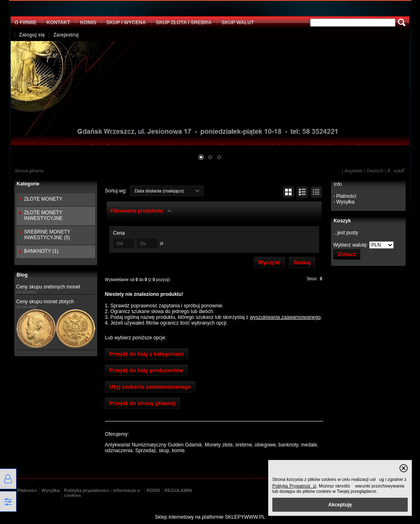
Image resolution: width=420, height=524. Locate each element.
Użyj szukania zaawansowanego (150, 387)
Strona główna (29, 171)
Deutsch (375, 171)
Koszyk (342, 221)
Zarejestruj (66, 35)
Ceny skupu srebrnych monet (48, 287)
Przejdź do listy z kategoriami (147, 354)
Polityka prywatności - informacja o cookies (102, 493)
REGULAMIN (178, 490)
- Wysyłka (344, 202)
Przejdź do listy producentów (146, 370)
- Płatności (345, 196)
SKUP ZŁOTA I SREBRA (184, 23)
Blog (22, 275)
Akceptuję (340, 505)
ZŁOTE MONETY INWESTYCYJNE (43, 215)
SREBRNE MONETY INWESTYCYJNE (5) (47, 235)
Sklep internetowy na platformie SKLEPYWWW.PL (210, 517)
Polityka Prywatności (294, 486)
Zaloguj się (32, 35)
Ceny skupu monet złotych (45, 302)
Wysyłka (51, 490)
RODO (153, 490)
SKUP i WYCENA (126, 23)
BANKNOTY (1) (41, 251)
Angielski (354, 171)
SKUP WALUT (238, 23)
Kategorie (28, 184)
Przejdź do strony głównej (142, 403)
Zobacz (347, 254)
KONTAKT (58, 23)
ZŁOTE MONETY (43, 199)
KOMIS (88, 23)
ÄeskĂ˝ (396, 171)
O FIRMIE (26, 23)
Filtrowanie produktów (137, 211)
